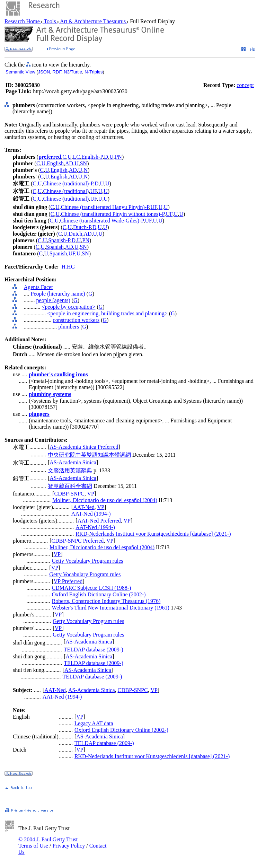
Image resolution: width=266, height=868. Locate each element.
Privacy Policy (69, 846)
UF (93, 191)
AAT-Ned (84, 507)
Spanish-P (59, 240)
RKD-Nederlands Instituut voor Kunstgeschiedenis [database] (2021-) (153, 534)
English (55, 163)
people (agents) (53, 300)
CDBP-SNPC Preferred (78, 541)
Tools (50, 21)
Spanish (55, 247)
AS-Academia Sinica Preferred (84, 447)
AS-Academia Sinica (73, 462)
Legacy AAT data (94, 723)
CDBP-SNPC (69, 494)
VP (90, 494)
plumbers (69, 327)
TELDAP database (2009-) (94, 650)
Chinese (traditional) (66, 191)
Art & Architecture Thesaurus (93, 21)
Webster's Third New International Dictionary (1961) (110, 608)
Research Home (23, 21)
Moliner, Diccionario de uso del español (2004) (105, 500)
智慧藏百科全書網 (70, 486)
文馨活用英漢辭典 (70, 470)
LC (77, 157)
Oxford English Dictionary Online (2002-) (99, 594)
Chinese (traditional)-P (68, 183)
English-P (92, 157)
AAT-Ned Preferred (99, 521)
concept (245, 85)
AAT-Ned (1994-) (91, 514)
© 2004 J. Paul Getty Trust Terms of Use (48, 843)
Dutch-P (82, 227)
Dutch (75, 234)
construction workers (76, 320)
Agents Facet (38, 287)
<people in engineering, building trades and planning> (108, 313)
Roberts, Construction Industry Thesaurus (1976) (106, 601)
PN (118, 157)
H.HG (68, 267)
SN (83, 163)
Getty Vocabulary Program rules (87, 561)
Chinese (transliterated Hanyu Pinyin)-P (105, 207)
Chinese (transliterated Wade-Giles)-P (102, 221)
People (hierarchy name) (58, 294)
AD (69, 163)
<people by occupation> (69, 307)
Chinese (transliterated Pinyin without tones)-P (113, 214)
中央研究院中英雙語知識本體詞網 (89, 455)
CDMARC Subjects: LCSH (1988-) (91, 588)
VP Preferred (68, 581)
